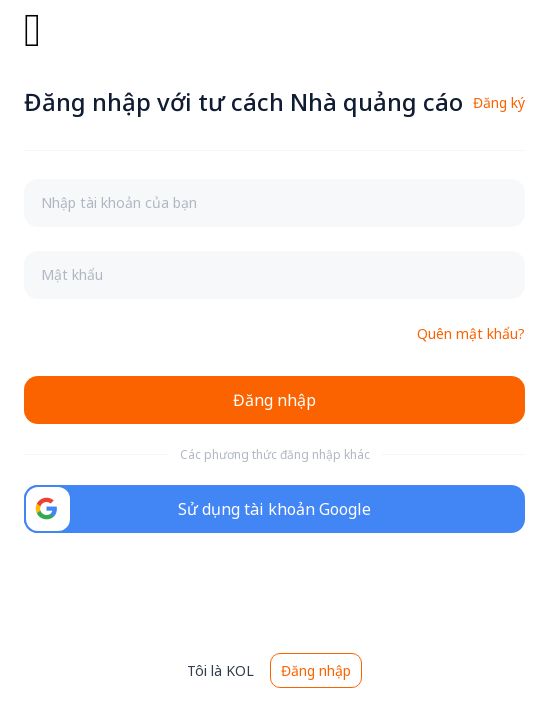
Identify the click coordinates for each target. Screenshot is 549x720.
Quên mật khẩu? (471, 333)
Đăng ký (499, 102)
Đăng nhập (316, 670)
